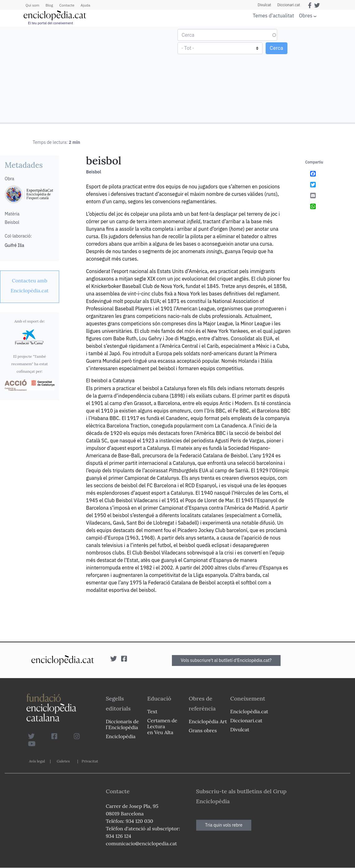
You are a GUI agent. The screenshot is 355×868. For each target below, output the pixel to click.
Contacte (67, 5)
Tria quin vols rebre (224, 825)
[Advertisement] (90, 74)
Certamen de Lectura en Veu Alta (162, 726)
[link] (30, 285)
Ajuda (85, 5)
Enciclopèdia (121, 736)
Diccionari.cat (289, 5)
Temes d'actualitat (273, 16)
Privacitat (90, 761)
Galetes (63, 761)
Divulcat (265, 5)
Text (152, 711)
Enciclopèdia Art (208, 721)
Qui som (32, 5)
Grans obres (203, 730)
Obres (306, 15)
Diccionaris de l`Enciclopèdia (122, 724)
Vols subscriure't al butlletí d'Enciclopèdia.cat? (226, 660)
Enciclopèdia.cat (249, 711)
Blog (49, 5)
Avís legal (37, 761)
